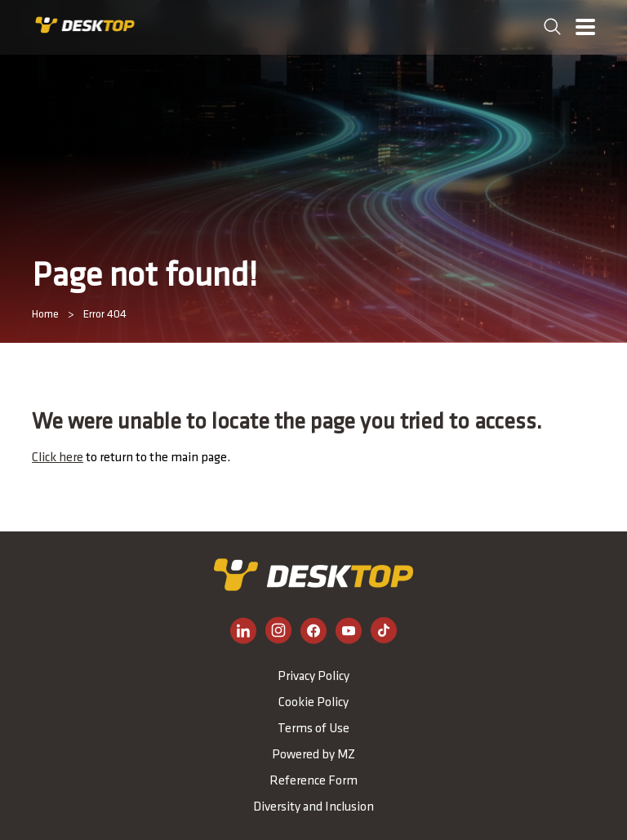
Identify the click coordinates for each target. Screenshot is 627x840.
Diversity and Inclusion (313, 807)
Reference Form (313, 781)
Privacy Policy (313, 677)
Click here (58, 458)
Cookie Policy (313, 703)
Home (45, 315)
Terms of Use (313, 729)
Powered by (313, 755)
